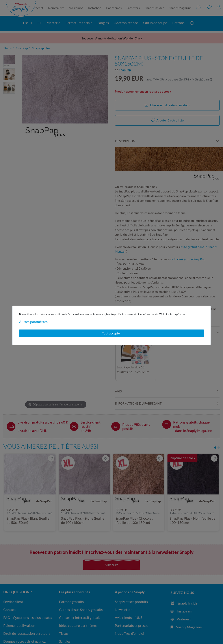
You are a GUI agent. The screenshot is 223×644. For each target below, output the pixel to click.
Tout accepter (112, 333)
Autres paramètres (33, 322)
